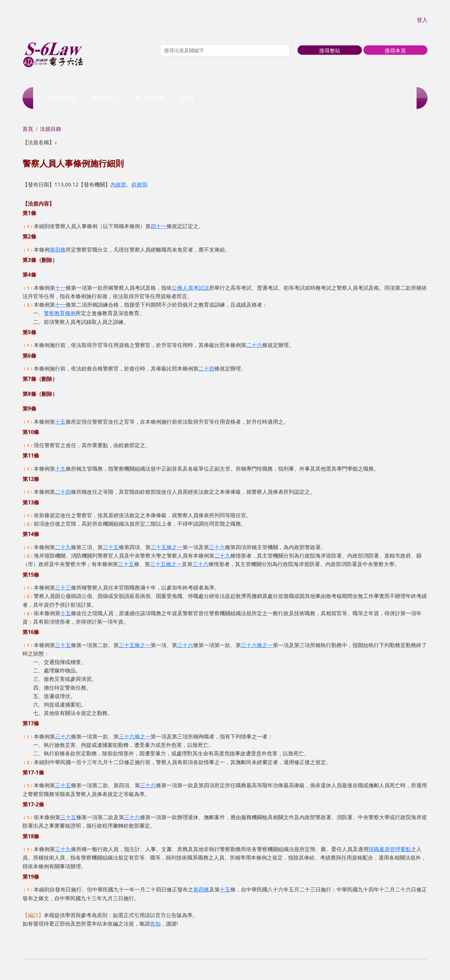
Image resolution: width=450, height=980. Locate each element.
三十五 (111, 547)
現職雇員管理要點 (390, 849)
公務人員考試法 (190, 288)
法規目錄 (51, 129)
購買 (187, 98)
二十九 (63, 547)
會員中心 (106, 98)
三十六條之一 (257, 645)
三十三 (63, 587)
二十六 (254, 345)
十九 (60, 469)
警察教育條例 (60, 313)
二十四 (206, 368)
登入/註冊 (150, 98)
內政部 (118, 184)
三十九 (63, 849)
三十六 (217, 547)
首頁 (28, 129)
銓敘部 (140, 184)
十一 (60, 288)
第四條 (58, 250)
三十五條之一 (167, 547)
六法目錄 (62, 98)
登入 (422, 20)
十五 (60, 422)
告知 (155, 924)
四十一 (159, 226)
